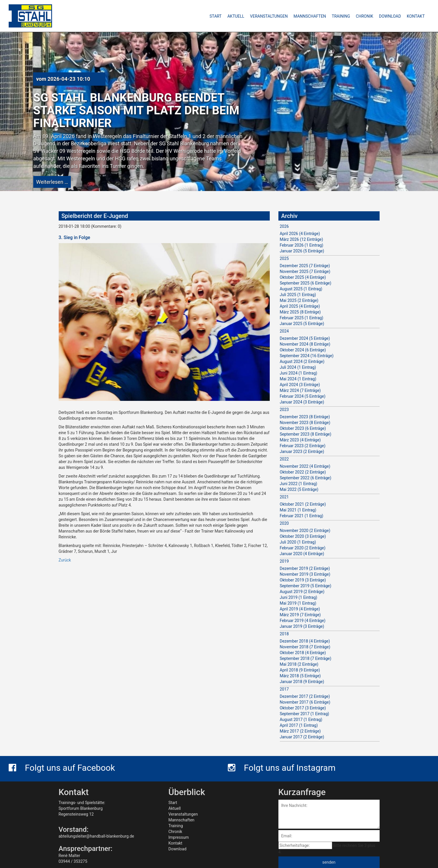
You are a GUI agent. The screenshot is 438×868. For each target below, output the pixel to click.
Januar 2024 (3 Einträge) (302, 402)
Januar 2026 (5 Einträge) (302, 251)
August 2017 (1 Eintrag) (301, 720)
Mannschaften (182, 820)
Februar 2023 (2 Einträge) (303, 446)
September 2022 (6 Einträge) (306, 478)
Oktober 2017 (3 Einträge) (303, 708)
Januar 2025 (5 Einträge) (302, 324)
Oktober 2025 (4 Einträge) (303, 277)
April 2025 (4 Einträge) (300, 306)
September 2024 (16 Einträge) (307, 356)
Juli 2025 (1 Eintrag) (298, 295)
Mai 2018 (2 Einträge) (299, 664)
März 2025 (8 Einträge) (300, 312)
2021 (284, 497)
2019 (284, 561)
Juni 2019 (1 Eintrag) (299, 597)
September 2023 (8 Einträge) (306, 434)
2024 (284, 331)
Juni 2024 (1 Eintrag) (299, 373)
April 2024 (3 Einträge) (300, 385)
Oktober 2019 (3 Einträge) (303, 580)
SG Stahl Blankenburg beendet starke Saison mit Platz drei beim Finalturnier (136, 110)
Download (178, 849)
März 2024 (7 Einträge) (300, 390)
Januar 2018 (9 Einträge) (302, 682)
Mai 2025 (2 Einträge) (299, 300)
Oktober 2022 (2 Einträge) (303, 472)
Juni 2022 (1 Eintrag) (299, 484)
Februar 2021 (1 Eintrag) (302, 516)
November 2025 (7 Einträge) (305, 271)
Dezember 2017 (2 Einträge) (305, 696)
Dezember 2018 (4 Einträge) (305, 641)
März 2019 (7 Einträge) (300, 615)
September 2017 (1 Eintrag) (305, 714)
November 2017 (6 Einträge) (305, 702)
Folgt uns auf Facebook (62, 768)
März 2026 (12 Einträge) (302, 239)
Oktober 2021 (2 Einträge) (303, 504)
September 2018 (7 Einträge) (306, 658)
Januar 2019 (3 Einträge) (302, 626)
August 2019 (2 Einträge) (302, 592)
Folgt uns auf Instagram (282, 768)
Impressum (179, 837)
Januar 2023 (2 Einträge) (302, 452)
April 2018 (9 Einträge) (300, 670)
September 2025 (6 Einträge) (306, 283)
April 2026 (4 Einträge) (300, 234)
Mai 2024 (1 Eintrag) (298, 379)
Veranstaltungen (183, 814)
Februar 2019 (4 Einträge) (303, 621)
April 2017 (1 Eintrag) (299, 725)
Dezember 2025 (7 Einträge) (305, 266)
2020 (284, 523)
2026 (284, 226)
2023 (284, 410)
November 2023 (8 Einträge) (305, 423)
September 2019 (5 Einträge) (306, 586)
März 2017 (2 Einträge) (300, 731)
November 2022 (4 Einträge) (305, 466)
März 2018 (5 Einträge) (300, 676)
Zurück (65, 560)
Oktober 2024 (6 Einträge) (303, 350)
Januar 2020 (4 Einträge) (302, 554)
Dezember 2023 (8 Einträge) (305, 417)
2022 (284, 459)
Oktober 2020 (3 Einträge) (303, 536)
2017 (284, 689)
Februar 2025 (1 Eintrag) (302, 318)
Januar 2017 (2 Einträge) (302, 737)
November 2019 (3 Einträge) (305, 574)
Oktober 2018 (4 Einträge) (303, 653)
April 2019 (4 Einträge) (300, 609)
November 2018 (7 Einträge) (305, 647)
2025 (284, 258)
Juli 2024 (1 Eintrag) (298, 367)
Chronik (175, 832)
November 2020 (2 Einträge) (305, 531)
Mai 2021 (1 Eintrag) (298, 510)
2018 (284, 634)
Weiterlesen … (52, 182)
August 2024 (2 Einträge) (302, 361)
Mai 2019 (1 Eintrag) (298, 603)
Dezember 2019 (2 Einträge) (305, 568)
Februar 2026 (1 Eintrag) (302, 245)
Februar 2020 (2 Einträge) (303, 548)
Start (173, 803)
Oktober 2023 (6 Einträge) (303, 428)
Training (176, 826)
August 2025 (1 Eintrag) (301, 289)
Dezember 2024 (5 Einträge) (305, 338)
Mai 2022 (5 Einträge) (299, 489)
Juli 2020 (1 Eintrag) (298, 542)
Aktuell (175, 808)
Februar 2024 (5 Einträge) (303, 396)
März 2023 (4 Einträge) (300, 440)
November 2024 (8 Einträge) (305, 344)
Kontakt (175, 843)
